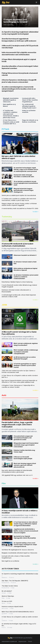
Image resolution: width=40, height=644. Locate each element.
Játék (4, 305)
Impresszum (22, 641)
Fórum (30, 641)
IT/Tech (5, 129)
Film (4, 483)
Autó (4, 395)
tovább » (36, 212)
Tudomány (7, 217)
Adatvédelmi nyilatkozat (9, 641)
